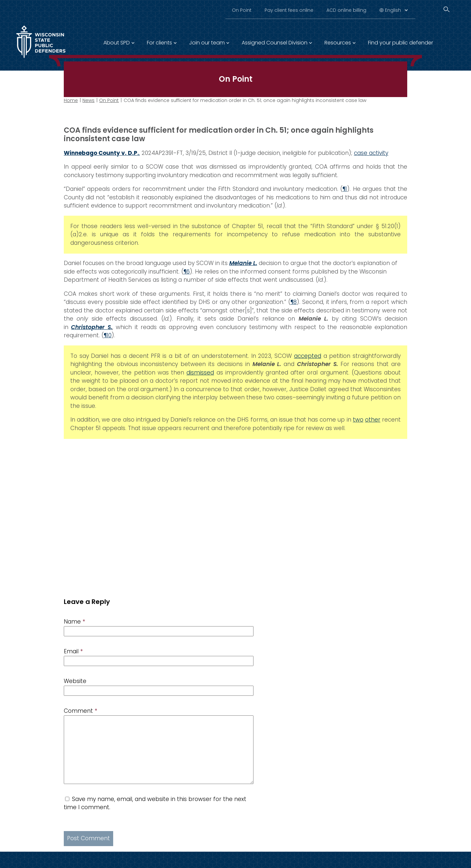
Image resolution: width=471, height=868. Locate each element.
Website (75, 681)
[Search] (446, 9)
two (358, 420)
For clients (159, 43)
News (88, 100)
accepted (308, 356)
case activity (371, 153)
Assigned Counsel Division (275, 43)
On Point (242, 10)
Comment (80, 711)
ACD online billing (346, 10)
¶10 (108, 335)
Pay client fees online (289, 10)
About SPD (117, 43)
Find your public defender (401, 43)
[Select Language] (396, 10)
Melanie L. (243, 263)
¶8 (294, 302)
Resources (338, 43)
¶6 (187, 271)
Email (73, 651)
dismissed (200, 372)
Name (74, 622)
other (373, 420)
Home (71, 100)
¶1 (345, 189)
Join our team (207, 43)
